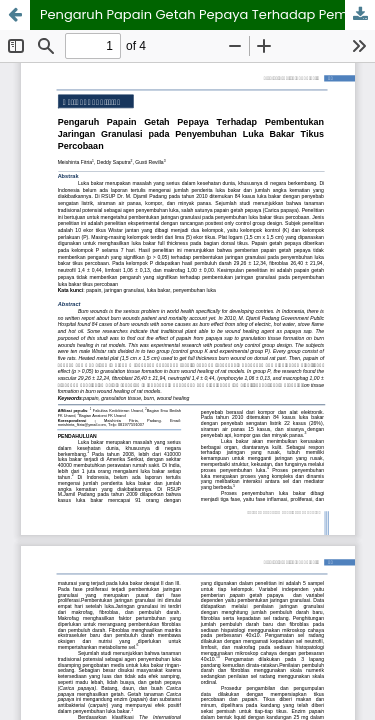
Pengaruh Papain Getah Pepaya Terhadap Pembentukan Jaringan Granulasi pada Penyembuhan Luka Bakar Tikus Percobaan (207, 14)
